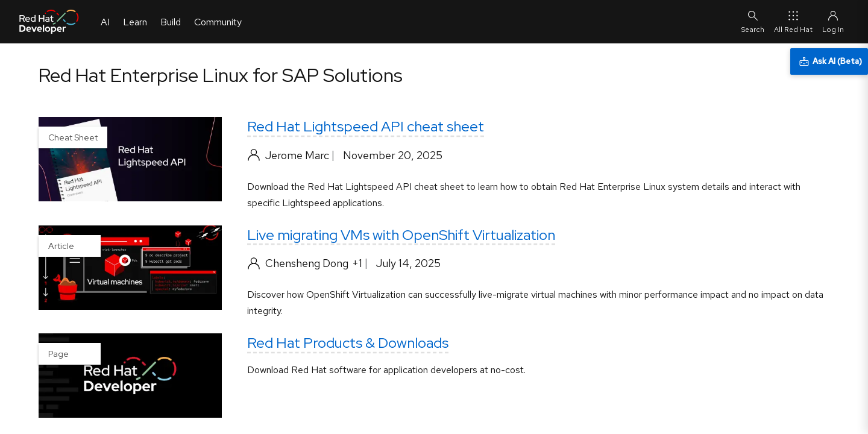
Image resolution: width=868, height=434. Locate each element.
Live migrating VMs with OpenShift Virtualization (401, 235)
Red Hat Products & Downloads (348, 343)
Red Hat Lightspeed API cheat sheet (366, 126)
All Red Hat (793, 21)
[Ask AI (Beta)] (829, 61)
